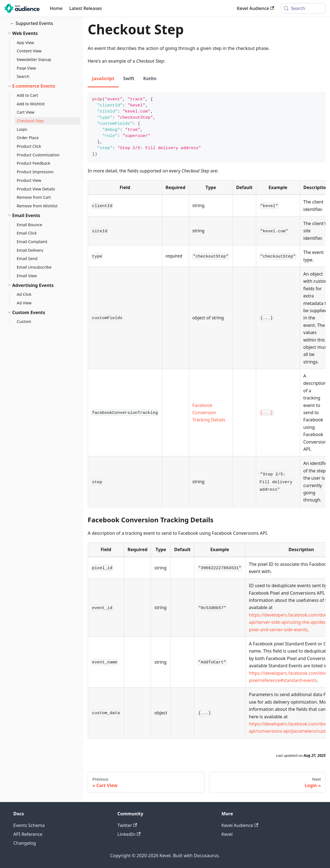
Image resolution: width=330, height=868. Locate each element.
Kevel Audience (255, 8)
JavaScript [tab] (103, 78)
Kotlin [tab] (150, 78)
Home (56, 8)
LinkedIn (129, 834)
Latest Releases (85, 8)
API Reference (28, 834)
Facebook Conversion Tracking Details (209, 413)
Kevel (227, 834)
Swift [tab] (129, 78)
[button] (41, 33)
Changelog (25, 843)
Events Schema (29, 825)
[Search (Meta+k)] (303, 8)
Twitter (127, 825)
